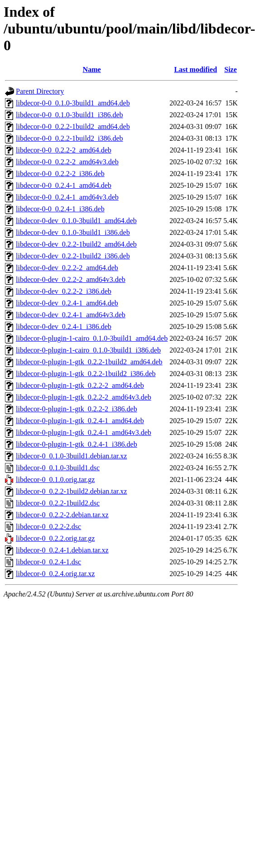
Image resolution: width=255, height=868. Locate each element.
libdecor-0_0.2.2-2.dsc (48, 527)
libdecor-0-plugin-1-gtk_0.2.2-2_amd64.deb (80, 385)
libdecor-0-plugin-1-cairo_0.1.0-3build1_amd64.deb (92, 338)
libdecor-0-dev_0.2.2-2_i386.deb (64, 291)
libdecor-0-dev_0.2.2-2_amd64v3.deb (71, 279)
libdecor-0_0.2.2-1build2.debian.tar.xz (71, 491)
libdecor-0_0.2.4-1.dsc (48, 562)
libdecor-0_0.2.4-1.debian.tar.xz (62, 550)
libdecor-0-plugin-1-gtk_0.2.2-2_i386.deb (77, 409)
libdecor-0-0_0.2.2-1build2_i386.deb (70, 138)
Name (92, 69)
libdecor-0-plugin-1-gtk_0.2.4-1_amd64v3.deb (84, 432)
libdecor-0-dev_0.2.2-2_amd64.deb (67, 268)
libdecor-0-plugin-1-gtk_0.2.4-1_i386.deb (77, 444)
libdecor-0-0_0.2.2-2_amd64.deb (64, 150)
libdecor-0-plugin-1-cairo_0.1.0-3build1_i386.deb (88, 350)
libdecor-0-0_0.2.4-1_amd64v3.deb (67, 197)
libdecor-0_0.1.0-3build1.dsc (58, 468)
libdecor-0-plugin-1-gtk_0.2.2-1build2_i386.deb (86, 374)
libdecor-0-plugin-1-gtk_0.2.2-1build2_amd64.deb (89, 362)
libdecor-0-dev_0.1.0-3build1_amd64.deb (76, 221)
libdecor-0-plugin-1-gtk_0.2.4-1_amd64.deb (80, 421)
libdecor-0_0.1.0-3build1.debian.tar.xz (71, 456)
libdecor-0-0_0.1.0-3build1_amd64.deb (73, 103)
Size (231, 69)
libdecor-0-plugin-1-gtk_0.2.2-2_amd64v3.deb (84, 397)
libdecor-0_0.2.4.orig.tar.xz (55, 574)
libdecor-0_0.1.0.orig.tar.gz (55, 479)
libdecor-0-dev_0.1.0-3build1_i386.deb (73, 232)
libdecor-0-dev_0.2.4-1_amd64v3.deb (71, 315)
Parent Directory (40, 91)
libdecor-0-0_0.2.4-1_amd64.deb (64, 185)
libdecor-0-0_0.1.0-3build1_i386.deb (70, 115)
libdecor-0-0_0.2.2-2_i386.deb (60, 174)
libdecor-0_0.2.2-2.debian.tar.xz (62, 515)
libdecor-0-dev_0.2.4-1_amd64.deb (67, 303)
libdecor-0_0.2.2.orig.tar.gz (55, 538)
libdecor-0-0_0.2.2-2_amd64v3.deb (67, 162)
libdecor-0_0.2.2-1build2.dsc (58, 503)
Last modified (195, 69)
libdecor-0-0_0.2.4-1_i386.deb (60, 209)
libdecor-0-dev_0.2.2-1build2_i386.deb (73, 256)
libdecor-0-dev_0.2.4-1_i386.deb (64, 327)
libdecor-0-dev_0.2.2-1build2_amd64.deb (76, 244)
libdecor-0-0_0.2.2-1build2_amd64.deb (73, 126)
